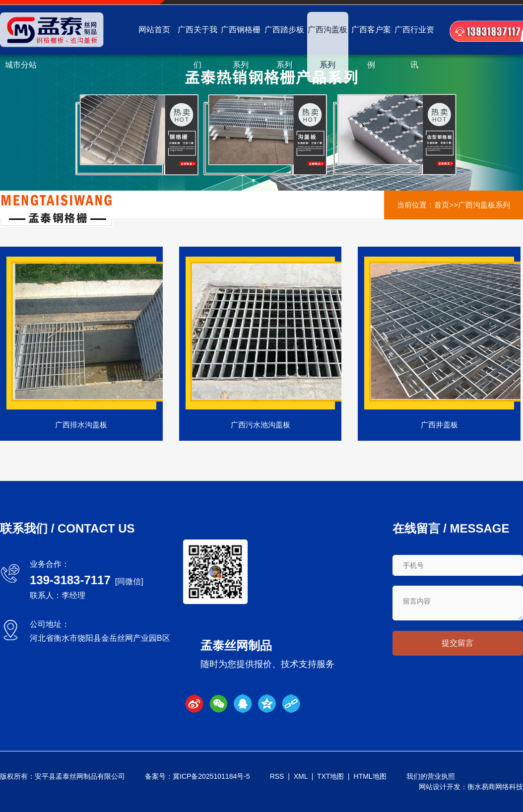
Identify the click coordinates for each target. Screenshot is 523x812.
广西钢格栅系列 (241, 47)
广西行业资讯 (414, 47)
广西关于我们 (197, 47)
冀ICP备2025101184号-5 (211, 776)
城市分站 (21, 65)
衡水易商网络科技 (495, 787)
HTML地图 (370, 776)
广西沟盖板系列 (327, 47)
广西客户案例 (371, 47)
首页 (442, 205)
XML (301, 776)
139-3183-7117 (70, 580)
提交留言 (458, 643)
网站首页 (154, 30)
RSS (277, 776)
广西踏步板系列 (284, 47)
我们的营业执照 (431, 776)
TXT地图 (330, 776)
